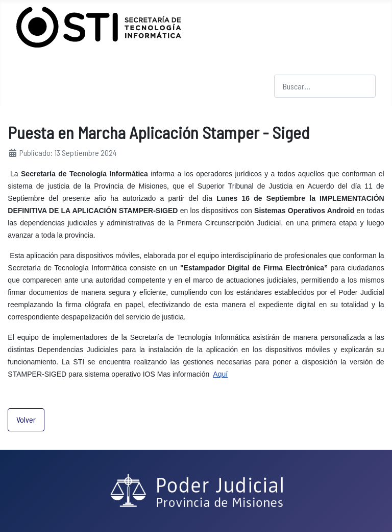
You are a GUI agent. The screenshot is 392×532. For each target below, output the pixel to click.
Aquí (220, 374)
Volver (26, 419)
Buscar (285, 68)
